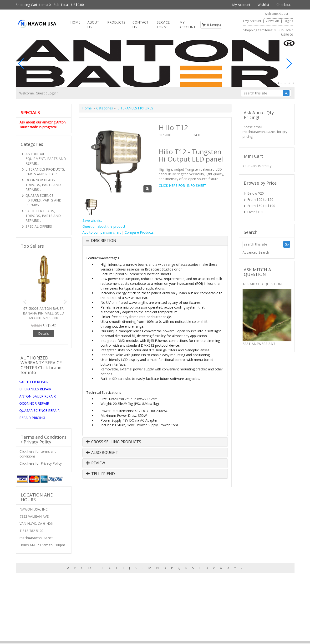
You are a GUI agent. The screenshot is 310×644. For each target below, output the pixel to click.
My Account (241, 5)
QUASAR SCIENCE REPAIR (39, 410)
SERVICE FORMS (163, 25)
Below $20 (256, 193)
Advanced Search (256, 252)
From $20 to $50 (260, 199)
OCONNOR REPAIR (34, 403)
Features (227, 589)
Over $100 (255, 212)
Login (288, 21)
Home (75, 22)
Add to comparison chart (102, 232)
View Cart (273, 21)
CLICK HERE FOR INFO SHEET (182, 185)
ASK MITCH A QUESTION (262, 284)
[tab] (155, 241)
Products (116, 22)
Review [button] (96, 463)
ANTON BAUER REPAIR (38, 396)
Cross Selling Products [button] (114, 442)
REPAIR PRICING (32, 418)
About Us (93, 25)
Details (43, 333)
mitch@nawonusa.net (259, 132)
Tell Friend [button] (101, 474)
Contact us (140, 25)
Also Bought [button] (102, 453)
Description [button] (104, 241)
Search (288, 589)
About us (247, 589)
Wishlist (263, 5)
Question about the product (104, 226)
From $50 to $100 (261, 206)
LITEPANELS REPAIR (35, 389)
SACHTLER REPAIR (34, 382)
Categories (105, 108)
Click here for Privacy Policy (41, 463)
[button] (277, 83)
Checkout (284, 5)
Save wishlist (92, 220)
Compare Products (139, 232)
